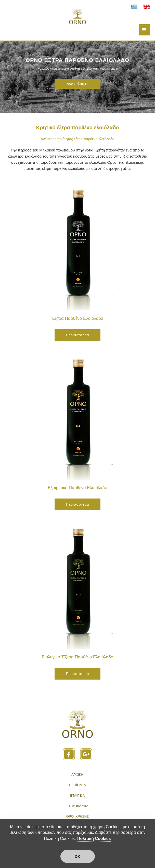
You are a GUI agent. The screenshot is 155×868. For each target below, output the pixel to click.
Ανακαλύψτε (77, 84)
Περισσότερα (77, 335)
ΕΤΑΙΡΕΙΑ (77, 795)
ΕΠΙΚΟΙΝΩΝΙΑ (77, 806)
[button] (144, 30)
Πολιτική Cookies (94, 839)
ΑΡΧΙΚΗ (77, 775)
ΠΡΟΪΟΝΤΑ (78, 785)
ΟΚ (78, 857)
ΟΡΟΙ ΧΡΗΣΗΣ (77, 816)
